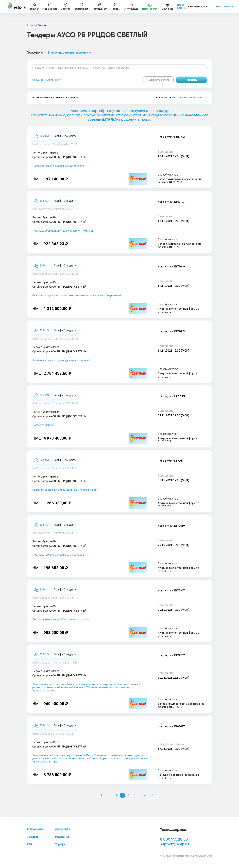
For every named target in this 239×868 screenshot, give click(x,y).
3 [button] (111, 795)
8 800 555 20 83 (174, 839)
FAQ (30, 844)
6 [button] (128, 795)
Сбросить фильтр (159, 80)
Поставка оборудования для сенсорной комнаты (63, 231)
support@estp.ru (174, 844)
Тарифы (60, 844)
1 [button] (101, 795)
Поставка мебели (43, 425)
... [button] (106, 795)
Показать (192, 80)
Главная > (32, 25)
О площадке (35, 829)
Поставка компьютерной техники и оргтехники (61, 619)
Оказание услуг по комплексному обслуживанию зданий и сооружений (77, 295)
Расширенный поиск (47, 80)
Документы (63, 829)
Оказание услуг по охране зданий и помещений (62, 360)
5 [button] (123, 795)
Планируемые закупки (69, 52)
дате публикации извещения (188, 98)
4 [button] (117, 795)
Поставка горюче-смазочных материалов (58, 166)
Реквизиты (62, 837)
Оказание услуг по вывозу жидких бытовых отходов (65, 490)
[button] (93, 795)
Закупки (35, 52)
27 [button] (144, 795)
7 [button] (134, 795)
